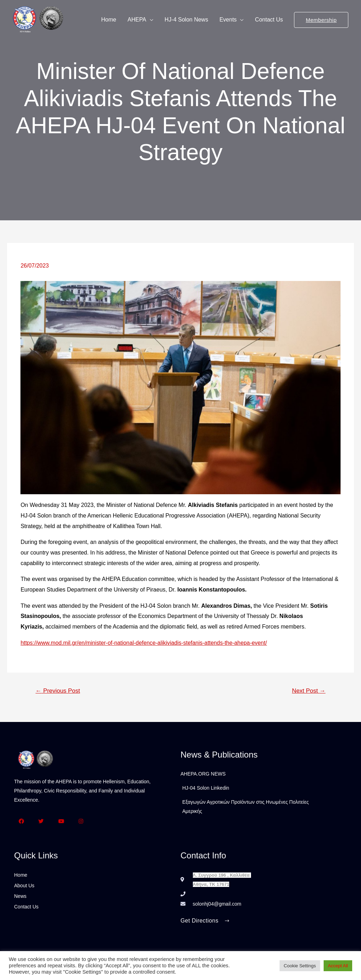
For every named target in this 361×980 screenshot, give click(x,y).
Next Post (308, 691)
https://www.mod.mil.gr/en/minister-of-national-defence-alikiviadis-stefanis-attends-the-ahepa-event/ (145, 643)
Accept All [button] (338, 966)
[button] (205, 921)
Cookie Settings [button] (300, 966)
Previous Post (58, 691)
